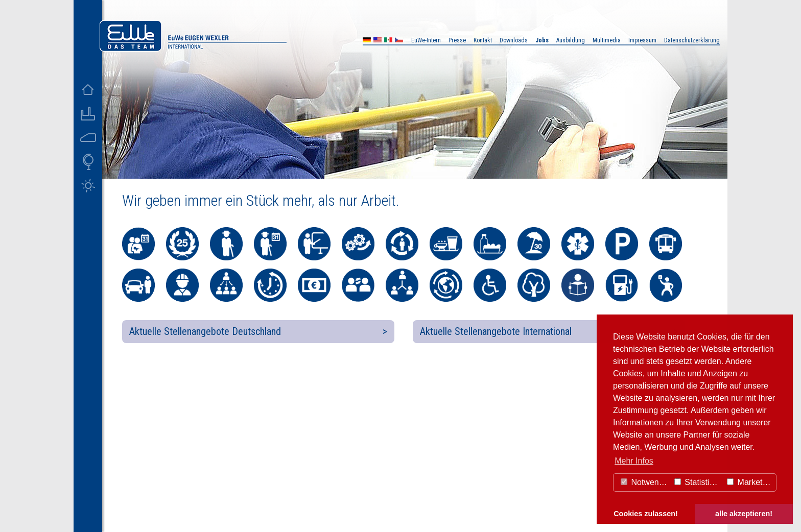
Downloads (514, 40)
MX (388, 41)
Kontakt (483, 40)
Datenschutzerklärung (692, 40)
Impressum (642, 40)
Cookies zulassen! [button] (646, 514)
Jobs (542, 40)
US (378, 41)
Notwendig (645, 482)
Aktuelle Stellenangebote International (496, 331)
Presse (457, 40)
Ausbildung (571, 40)
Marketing (750, 482)
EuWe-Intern (426, 40)
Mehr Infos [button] (634, 461)
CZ (399, 41)
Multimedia (607, 40)
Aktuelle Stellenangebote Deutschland (205, 331)
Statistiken (698, 482)
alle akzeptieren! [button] (744, 514)
